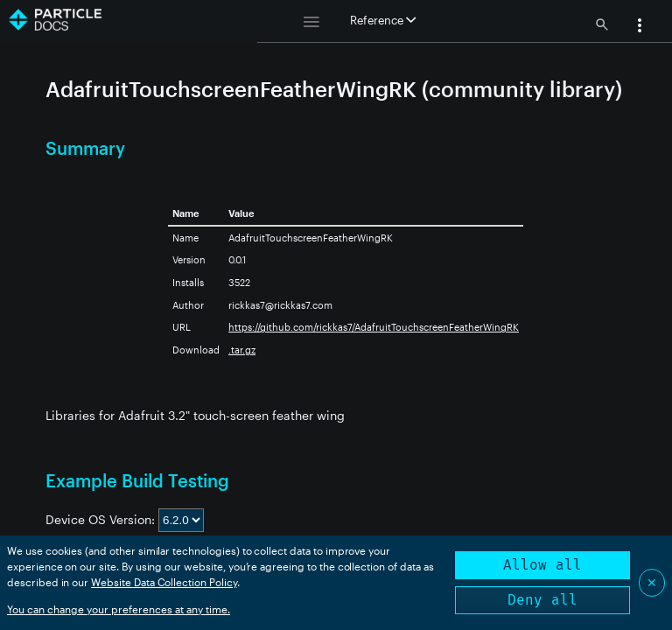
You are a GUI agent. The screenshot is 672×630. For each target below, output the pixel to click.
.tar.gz (242, 350)
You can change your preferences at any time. (119, 609)
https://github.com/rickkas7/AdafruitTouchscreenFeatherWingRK (374, 327)
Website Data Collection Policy (164, 582)
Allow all (542, 565)
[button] (640, 27)
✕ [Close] (652, 582)
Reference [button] (383, 20)
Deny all (542, 600)
